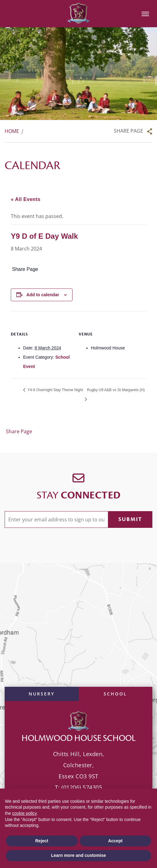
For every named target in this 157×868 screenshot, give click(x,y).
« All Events (26, 199)
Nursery (42, 694)
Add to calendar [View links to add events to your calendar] (43, 295)
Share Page (128, 131)
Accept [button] (115, 841)
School (115, 694)
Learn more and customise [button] (78, 855)
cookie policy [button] (24, 813)
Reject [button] (42, 841)
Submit (130, 519)
